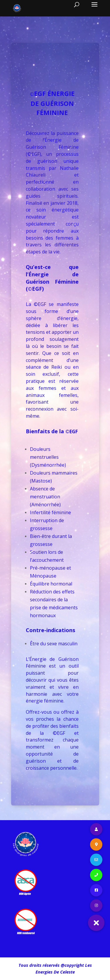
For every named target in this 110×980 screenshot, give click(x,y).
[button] (96, 923)
